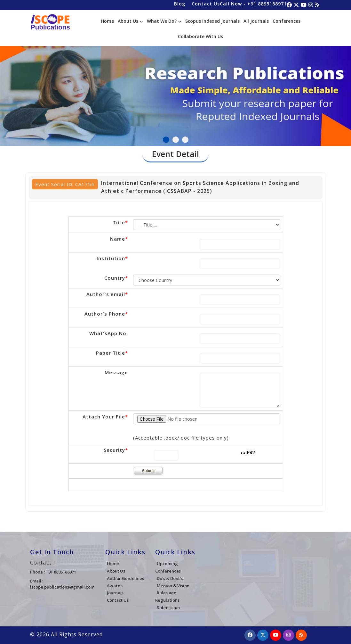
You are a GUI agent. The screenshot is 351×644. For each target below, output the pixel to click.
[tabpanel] (175, 89)
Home (107, 21)
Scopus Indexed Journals (212, 21)
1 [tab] (166, 140)
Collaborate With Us (200, 36)
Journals (115, 593)
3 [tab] (185, 140)
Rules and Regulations (167, 596)
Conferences (287, 21)
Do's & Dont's (170, 578)
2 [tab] (176, 140)
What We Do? (164, 21)
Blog (180, 4)
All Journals (256, 21)
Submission (168, 607)
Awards (115, 586)
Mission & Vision (173, 586)
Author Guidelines (125, 578)
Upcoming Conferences (168, 567)
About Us (130, 21)
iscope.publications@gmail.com (62, 587)
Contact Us (206, 4)
